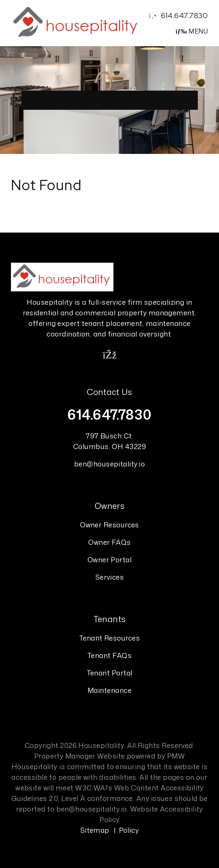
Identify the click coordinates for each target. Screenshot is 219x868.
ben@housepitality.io (109, 464)
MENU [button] (192, 31)
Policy (129, 830)
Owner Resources (109, 525)
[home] (77, 22)
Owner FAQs (109, 542)
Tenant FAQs (109, 655)
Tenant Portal (110, 673)
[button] (110, 355)
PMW (176, 756)
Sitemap (95, 830)
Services (110, 577)
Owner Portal (109, 560)
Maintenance (109, 690)
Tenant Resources (109, 638)
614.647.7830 (184, 16)
